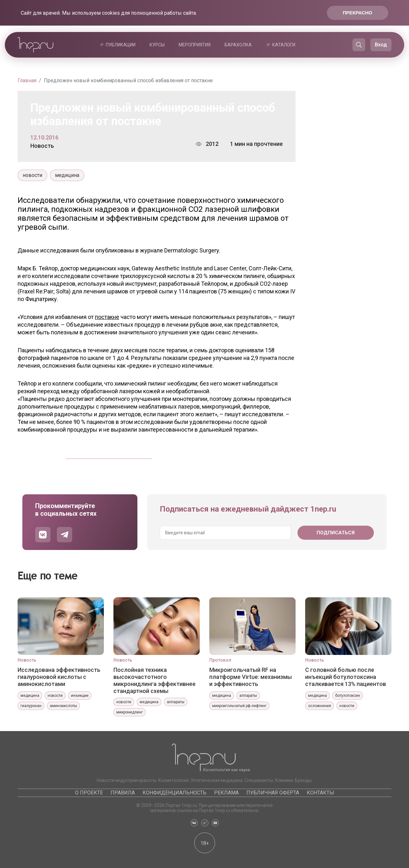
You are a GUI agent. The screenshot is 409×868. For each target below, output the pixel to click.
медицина (67, 175)
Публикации (121, 45)
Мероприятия (195, 45)
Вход (381, 45)
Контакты (320, 793)
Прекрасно (358, 13)
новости (32, 175)
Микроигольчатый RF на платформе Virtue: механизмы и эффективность (251, 677)
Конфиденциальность (174, 793)
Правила (123, 793)
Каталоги (284, 45)
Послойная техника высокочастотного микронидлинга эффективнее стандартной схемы (154, 680)
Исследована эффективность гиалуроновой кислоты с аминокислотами (59, 677)
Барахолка (238, 45)
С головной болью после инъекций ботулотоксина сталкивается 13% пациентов (346, 677)
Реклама (226, 793)
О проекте (89, 793)
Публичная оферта (273, 793)
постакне (107, 317)
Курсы (157, 45)
